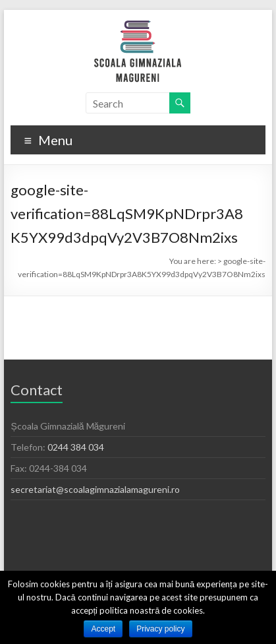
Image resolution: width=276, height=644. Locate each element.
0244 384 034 (76, 447)
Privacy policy (160, 629)
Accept (103, 629)
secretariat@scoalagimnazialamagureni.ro (95, 489)
